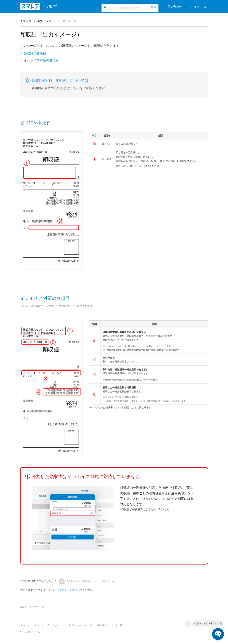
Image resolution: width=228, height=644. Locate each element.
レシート (51, 21)
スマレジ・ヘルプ (31, 21)
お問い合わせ (173, 6)
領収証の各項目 (35, 53)
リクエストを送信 (67, 590)
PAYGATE (102, 625)
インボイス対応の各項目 (41, 60)
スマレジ (25, 625)
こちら (75, 88)
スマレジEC (117, 625)
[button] (62, 581)
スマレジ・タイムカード (78, 625)
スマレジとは (198, 6)
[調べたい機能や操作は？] (129, 8)
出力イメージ (68, 21)
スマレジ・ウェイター (47, 625)
